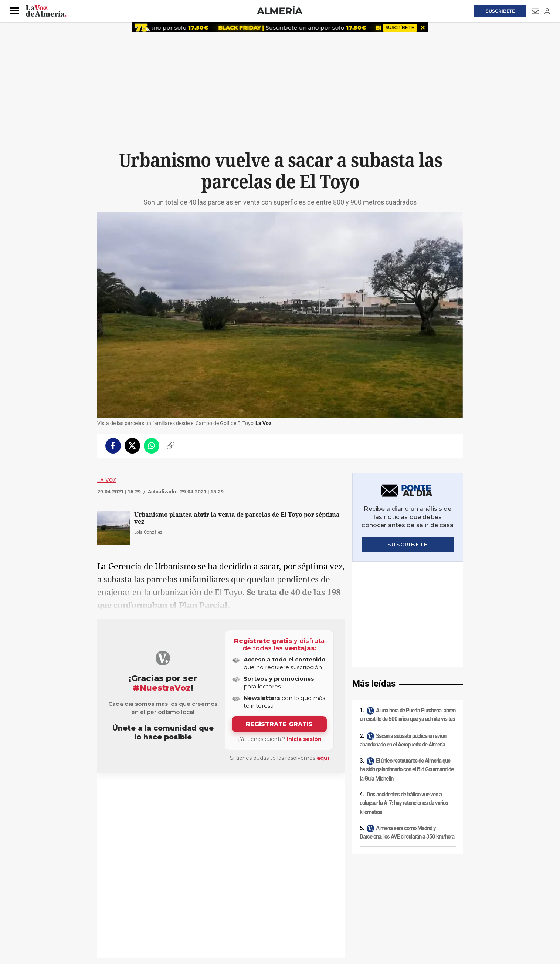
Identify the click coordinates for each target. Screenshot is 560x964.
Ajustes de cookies (210, 913)
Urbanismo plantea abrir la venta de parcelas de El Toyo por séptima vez (237, 518)
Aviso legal (112, 901)
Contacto (364, 901)
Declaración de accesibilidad (263, 913)
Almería (280, 11)
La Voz (107, 480)
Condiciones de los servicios (252, 901)
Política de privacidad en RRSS (317, 901)
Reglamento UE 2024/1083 (128, 913)
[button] (15, 11)
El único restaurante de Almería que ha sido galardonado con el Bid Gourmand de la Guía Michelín (407, 664)
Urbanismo (119, 791)
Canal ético (173, 913)
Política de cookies (198, 901)
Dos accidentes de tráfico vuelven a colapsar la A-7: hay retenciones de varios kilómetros (404, 697)
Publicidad (391, 901)
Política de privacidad (151, 901)
